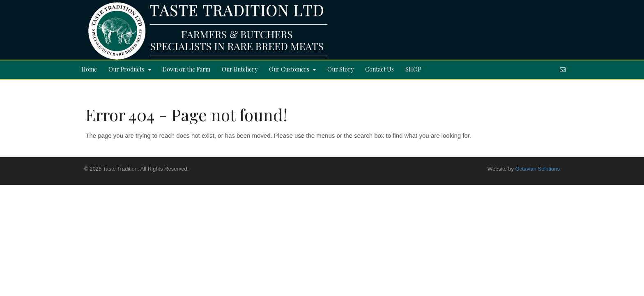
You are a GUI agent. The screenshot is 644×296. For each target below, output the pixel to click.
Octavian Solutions (538, 169)
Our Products (126, 69)
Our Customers (289, 69)
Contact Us (379, 69)
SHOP (413, 69)
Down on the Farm (186, 69)
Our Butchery (240, 69)
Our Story (340, 69)
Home (89, 69)
